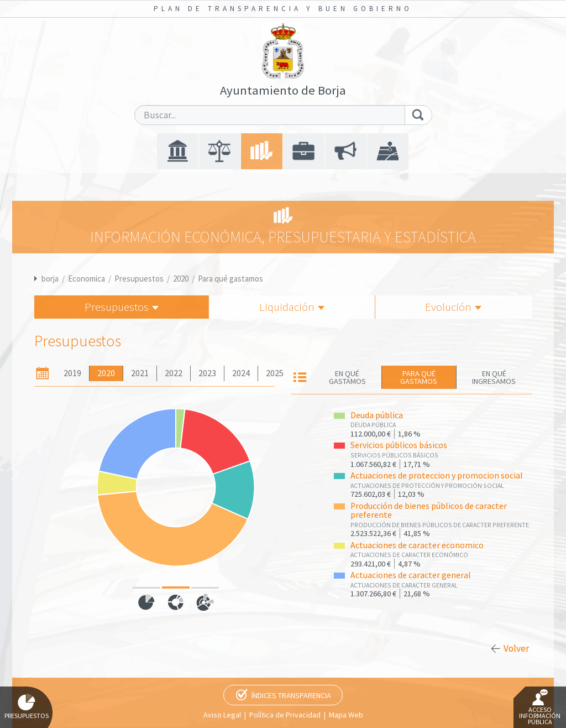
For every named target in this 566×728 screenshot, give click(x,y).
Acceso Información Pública (540, 708)
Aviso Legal (222, 715)
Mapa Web (346, 715)
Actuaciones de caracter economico (417, 545)
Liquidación (292, 307)
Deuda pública (377, 415)
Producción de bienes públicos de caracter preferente (429, 511)
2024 (241, 373)
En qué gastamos (347, 377)
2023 (207, 373)
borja (50, 279)
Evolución (453, 307)
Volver (516, 648)
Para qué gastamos (230, 279)
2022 (174, 373)
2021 (140, 373)
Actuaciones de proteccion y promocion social (437, 475)
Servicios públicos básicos (399, 445)
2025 (275, 373)
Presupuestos (139, 279)
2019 (72, 373)
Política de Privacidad (285, 715)
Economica (87, 279)
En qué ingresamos (494, 377)
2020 (181, 279)
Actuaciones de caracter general (411, 575)
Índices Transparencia (291, 695)
